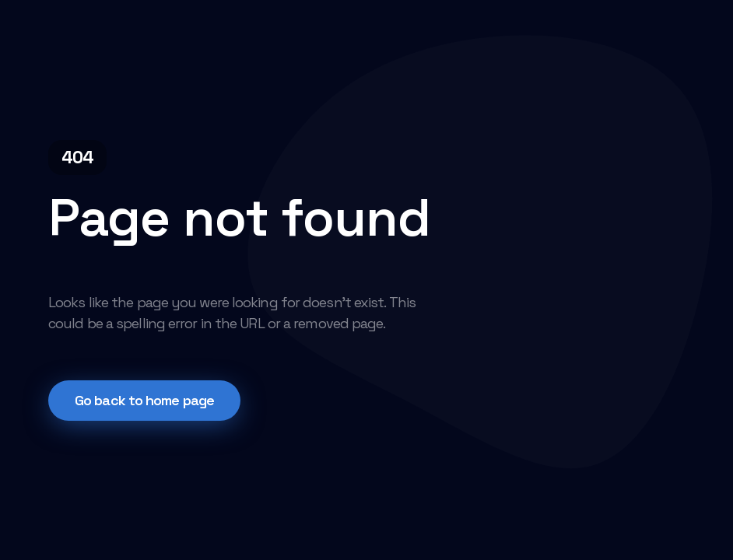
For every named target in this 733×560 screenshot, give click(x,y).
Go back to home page (144, 400)
